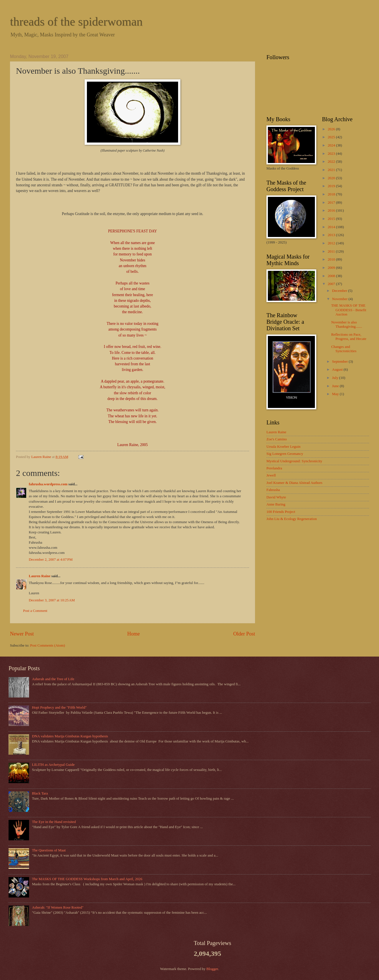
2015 (332, 219)
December (340, 291)
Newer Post (22, 634)
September (340, 362)
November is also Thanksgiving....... (347, 324)
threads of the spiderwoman (76, 22)
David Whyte (276, 497)
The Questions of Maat (49, 850)
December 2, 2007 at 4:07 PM (51, 560)
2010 (332, 259)
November (340, 299)
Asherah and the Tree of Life (53, 679)
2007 (332, 284)
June (336, 386)
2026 (332, 129)
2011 (332, 251)
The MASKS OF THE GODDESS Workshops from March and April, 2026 (87, 879)
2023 (332, 154)
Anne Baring (276, 504)
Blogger (212, 969)
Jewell (271, 475)
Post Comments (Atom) (48, 645)
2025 (332, 137)
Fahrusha (273, 490)
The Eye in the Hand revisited (54, 822)
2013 (332, 235)
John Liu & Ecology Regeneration (292, 519)
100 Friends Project (281, 512)
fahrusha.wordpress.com (48, 484)
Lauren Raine (40, 576)
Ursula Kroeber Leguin (283, 447)
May (336, 394)
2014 (332, 227)
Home (133, 634)
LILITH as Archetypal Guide (53, 765)
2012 (332, 243)
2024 (332, 145)
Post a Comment (35, 611)
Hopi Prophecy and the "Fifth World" (59, 707)
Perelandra (274, 468)
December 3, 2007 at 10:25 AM (52, 600)
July (336, 378)
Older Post (244, 634)
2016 (332, 211)
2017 (332, 203)
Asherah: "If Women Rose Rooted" (58, 907)
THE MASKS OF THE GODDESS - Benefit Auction (349, 310)
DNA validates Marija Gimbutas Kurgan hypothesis (70, 736)
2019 (332, 186)
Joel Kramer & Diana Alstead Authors (294, 483)
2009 (332, 268)
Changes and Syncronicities (344, 349)
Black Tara (40, 793)
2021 (332, 170)
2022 (332, 162)
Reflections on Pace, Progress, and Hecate (349, 337)
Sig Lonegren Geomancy (285, 454)
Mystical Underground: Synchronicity (294, 461)
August (338, 370)
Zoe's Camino (277, 439)
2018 (332, 194)
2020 (332, 178)
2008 (332, 276)
